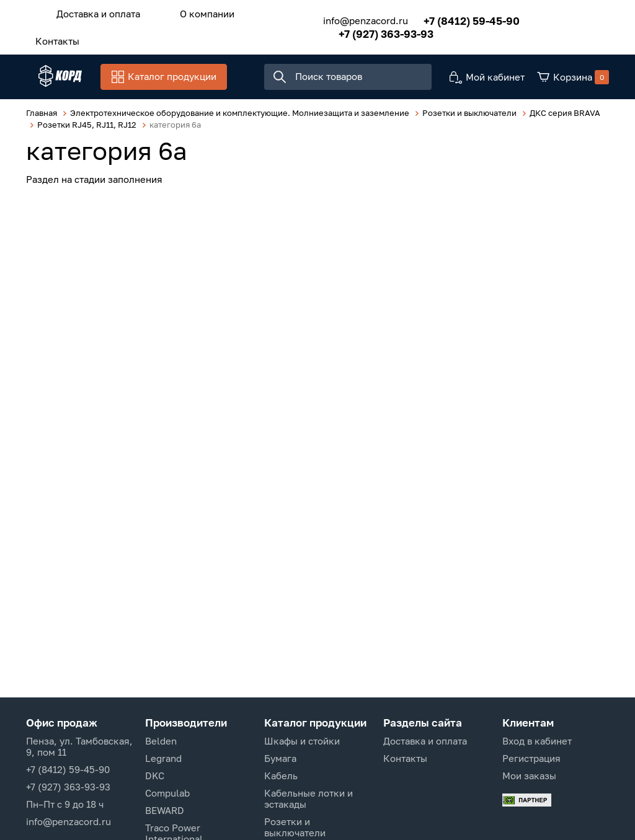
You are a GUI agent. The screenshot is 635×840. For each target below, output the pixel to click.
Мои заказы (529, 776)
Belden (161, 741)
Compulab (167, 793)
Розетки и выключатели (295, 827)
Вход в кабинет (537, 741)
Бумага (280, 758)
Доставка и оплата (92, 12)
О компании (189, 12)
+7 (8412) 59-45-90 (454, 17)
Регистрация (531, 758)
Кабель (281, 776)
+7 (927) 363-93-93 (369, 30)
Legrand (163, 758)
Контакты (51, 35)
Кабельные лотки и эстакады (309, 798)
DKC (155, 776)
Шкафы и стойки (302, 741)
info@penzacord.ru (348, 17)
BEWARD (165, 810)
